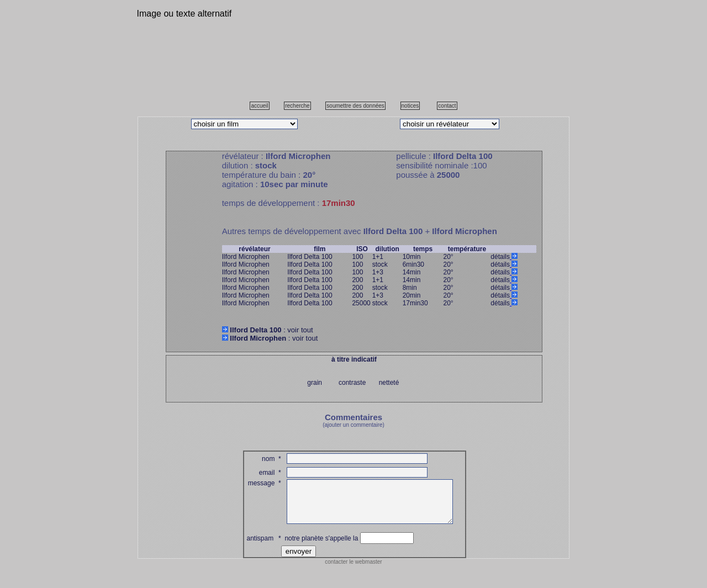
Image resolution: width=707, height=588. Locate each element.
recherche (297, 106)
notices (410, 106)
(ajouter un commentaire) (353, 425)
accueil (259, 106)
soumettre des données (355, 106)
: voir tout (268, 330)
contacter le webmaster (353, 570)
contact (447, 106)
